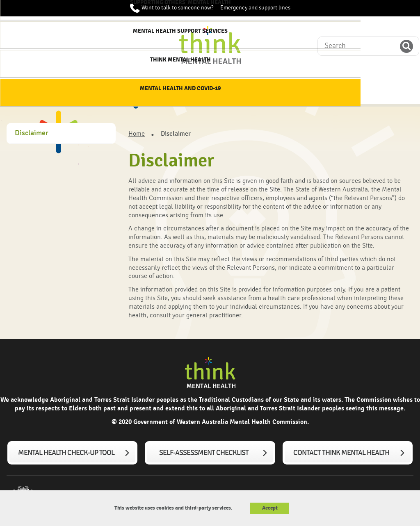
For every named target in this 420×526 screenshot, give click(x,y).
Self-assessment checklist (204, 453)
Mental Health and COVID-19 (389, 90)
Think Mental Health (326, 90)
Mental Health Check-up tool (66, 453)
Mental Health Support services (263, 90)
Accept (270, 508)
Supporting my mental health (137, 90)
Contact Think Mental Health (341, 453)
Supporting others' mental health (200, 90)
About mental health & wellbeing (74, 90)
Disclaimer (32, 133)
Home (21, 86)
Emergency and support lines (255, 8)
